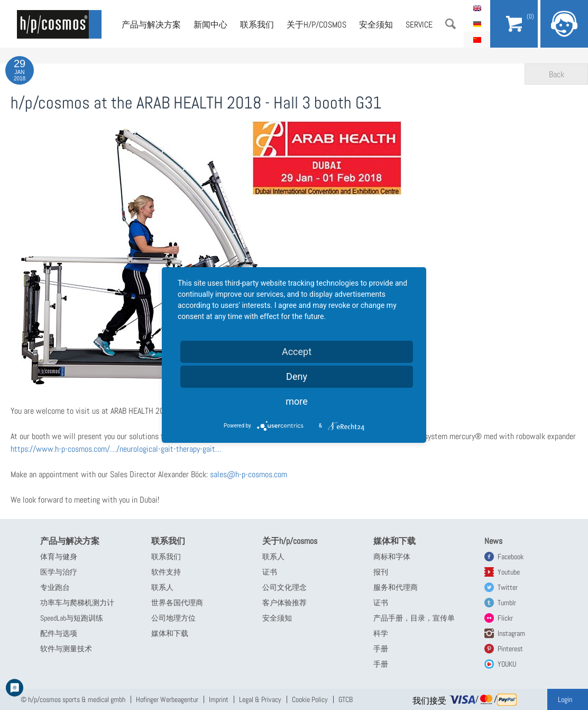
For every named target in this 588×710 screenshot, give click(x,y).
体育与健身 (59, 557)
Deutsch (477, 24)
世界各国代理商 (177, 603)
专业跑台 (55, 587)
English (477, 8)
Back (557, 74)
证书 (270, 572)
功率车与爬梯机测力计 (77, 603)
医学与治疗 (59, 572)
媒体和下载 (170, 633)
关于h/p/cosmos (316, 25)
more (297, 401)
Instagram (511, 633)
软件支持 (166, 572)
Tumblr (507, 603)
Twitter (508, 587)
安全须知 (376, 25)
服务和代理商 (396, 587)
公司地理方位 (173, 618)
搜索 (451, 24)
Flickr (505, 618)
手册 (381, 649)
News (493, 541)
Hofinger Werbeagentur (167, 699)
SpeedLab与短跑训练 (72, 618)
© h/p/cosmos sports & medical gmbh (73, 699)
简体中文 (477, 40)
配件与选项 (59, 633)
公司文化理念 (284, 587)
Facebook (511, 557)
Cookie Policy (310, 699)
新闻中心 (210, 25)
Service (419, 25)
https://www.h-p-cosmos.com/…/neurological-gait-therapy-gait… (116, 449)
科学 (381, 633)
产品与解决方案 (151, 25)
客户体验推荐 (284, 603)
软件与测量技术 (66, 649)
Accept (297, 352)
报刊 (381, 572)
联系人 (162, 587)
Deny (297, 376)
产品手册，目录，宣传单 (414, 618)
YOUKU (507, 664)
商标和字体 (392, 557)
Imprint (219, 699)
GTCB (346, 699)
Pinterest (510, 649)
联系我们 (257, 25)
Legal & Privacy (260, 699)
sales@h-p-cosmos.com (249, 474)
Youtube (509, 572)
